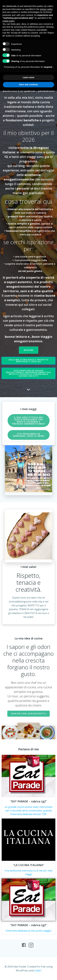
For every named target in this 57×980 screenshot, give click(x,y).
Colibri (38, 970)
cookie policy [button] (8, 21)
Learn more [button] (28, 77)
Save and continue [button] (29, 85)
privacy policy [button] (46, 9)
